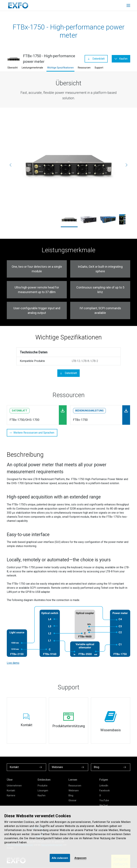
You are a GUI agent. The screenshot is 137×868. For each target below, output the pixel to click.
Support (99, 68)
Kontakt (11, 791)
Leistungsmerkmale (32, 68)
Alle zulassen (60, 858)
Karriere (11, 795)
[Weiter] (126, 165)
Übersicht (13, 68)
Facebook (105, 791)
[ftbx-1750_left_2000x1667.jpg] (89, 219)
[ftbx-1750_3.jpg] (68, 165)
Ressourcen (84, 68)
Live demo (13, 663)
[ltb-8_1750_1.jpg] (108, 219)
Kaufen (42, 795)
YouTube (104, 800)
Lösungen (43, 791)
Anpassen (80, 858)
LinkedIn (104, 786)
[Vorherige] (11, 165)
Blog (71, 795)
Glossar (72, 800)
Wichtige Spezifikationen (60, 68)
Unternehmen (14, 786)
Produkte (43, 786)
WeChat (104, 805)
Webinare (74, 791)
